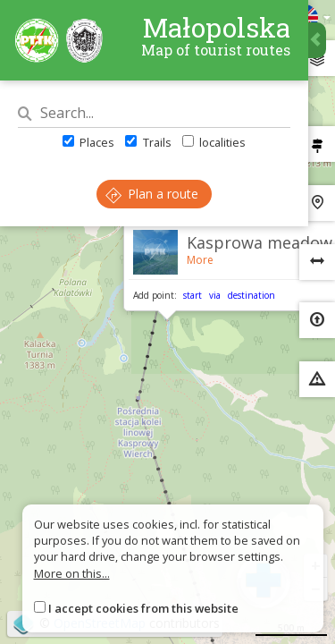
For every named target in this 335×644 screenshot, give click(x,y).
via (215, 295)
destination (251, 295)
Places (88, 142)
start (193, 295)
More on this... (72, 573)
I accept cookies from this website (143, 608)
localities (214, 142)
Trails (148, 142)
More (200, 260)
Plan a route (152, 194)
